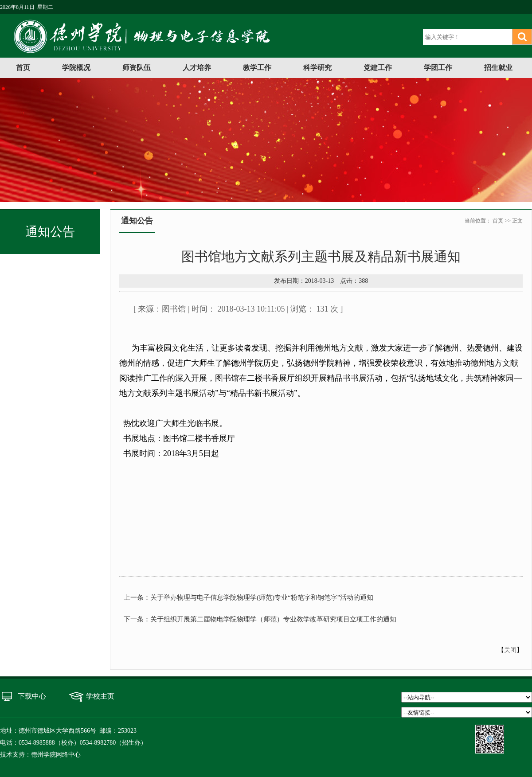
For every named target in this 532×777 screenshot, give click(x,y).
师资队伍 (137, 68)
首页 (23, 68)
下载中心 (32, 696)
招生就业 (498, 68)
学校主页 (100, 696)
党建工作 (378, 68)
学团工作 (438, 68)
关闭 (510, 650)
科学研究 (317, 68)
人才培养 (197, 68)
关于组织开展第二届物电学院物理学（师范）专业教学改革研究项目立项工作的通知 (273, 619)
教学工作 (257, 68)
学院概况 (76, 68)
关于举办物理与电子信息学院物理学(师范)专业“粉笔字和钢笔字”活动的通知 (262, 597)
